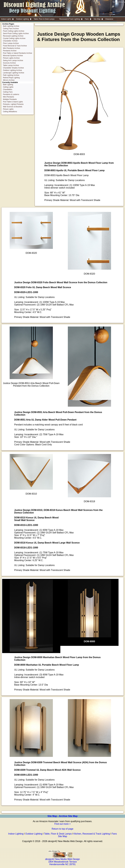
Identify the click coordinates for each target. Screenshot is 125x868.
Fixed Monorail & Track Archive (15, 46)
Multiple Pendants (10, 99)
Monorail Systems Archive (13, 56)
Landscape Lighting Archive (14, 73)
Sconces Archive (9, 63)
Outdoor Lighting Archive (12, 70)
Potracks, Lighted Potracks (13, 104)
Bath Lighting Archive (11, 26)
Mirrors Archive (9, 80)
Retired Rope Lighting (11, 78)
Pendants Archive (10, 51)
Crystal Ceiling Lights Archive (14, 38)
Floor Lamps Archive (11, 43)
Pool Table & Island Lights (13, 102)
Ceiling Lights (8, 87)
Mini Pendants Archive (12, 48)
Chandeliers (8, 89)
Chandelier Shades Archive (13, 68)
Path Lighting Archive (11, 75)
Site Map (52, 816)
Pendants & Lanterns (11, 94)
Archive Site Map (68, 816)
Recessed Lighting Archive (13, 36)
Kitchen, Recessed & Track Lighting (92, 834)
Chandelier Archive (10, 41)
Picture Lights (8, 109)
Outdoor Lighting (34, 834)
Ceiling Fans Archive (11, 29)
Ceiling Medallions (10, 112)
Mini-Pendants (9, 97)
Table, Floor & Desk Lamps (58, 834)
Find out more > (63, 824)
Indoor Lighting (16, 834)
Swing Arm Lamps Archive (13, 60)
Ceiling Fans (8, 92)
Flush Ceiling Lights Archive (14, 31)
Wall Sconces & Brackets (13, 107)
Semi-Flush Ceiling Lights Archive (16, 33)
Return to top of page (62, 829)
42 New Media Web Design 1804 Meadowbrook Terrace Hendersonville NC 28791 (63, 860)
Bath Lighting (8, 85)
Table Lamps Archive (11, 65)
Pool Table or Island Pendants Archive (18, 53)
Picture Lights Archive (11, 58)
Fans (114, 834)
